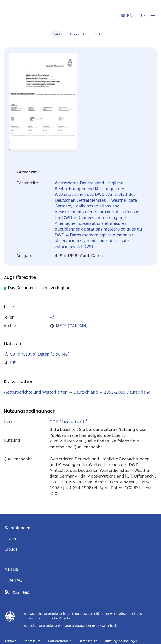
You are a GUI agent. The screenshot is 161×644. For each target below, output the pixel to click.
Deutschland (86, 392)
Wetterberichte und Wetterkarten (36, 392)
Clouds (11, 549)
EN (130, 16)
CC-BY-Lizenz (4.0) (67, 422)
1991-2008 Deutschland (127, 392)
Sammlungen (17, 528)
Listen (10, 539)
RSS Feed (20, 592)
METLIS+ (13, 569)
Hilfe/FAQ (13, 580)
